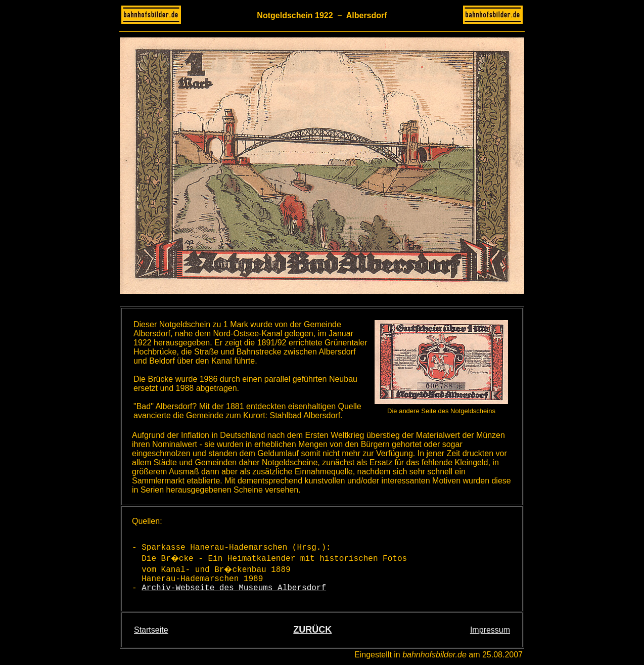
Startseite (151, 630)
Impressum (490, 630)
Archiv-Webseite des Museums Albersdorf (234, 588)
